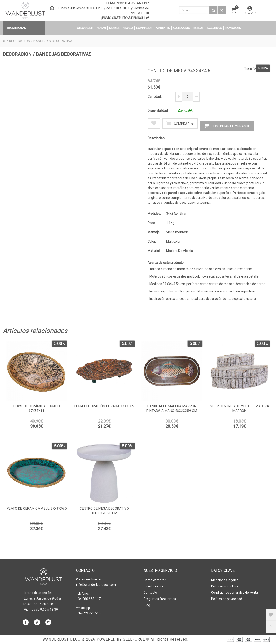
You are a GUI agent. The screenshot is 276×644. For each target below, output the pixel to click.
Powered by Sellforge (121, 639)
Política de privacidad (227, 599)
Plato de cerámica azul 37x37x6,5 (37, 508)
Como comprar (155, 580)
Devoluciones (153, 586)
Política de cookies (225, 586)
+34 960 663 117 (137, 3)
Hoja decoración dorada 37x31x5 (104, 406)
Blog (147, 605)
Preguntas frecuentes (160, 599)
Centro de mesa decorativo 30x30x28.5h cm (104, 511)
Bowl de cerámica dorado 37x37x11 (37, 408)
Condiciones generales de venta (234, 593)
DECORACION (20, 41)
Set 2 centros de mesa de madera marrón (239, 408)
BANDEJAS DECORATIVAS (54, 41)
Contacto (150, 593)
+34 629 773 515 (88, 613)
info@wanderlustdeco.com (96, 585)
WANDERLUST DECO (62, 639)
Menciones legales (225, 580)
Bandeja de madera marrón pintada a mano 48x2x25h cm (172, 408)
